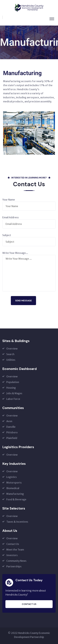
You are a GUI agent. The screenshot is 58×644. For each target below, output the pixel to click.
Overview (12, 349)
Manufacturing (15, 494)
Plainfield (12, 438)
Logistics (12, 477)
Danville (11, 427)
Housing (11, 388)
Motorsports (14, 483)
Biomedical (13, 488)
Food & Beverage (16, 499)
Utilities (11, 360)
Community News (16, 561)
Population (13, 382)
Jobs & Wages (14, 393)
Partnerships (14, 566)
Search (10, 354)
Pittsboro (12, 432)
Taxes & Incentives (17, 522)
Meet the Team (15, 550)
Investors (12, 555)
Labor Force (13, 399)
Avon (9, 421)
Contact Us (13, 544)
